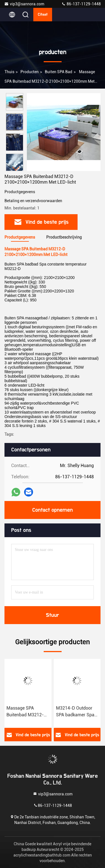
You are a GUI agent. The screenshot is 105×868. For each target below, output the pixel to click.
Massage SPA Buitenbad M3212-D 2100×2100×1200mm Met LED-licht (28, 712)
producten (30, 72)
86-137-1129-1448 (81, 4)
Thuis (9, 72)
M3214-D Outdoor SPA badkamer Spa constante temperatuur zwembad (75, 712)
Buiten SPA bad (59, 72)
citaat (43, 15)
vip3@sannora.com (24, 4)
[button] (16, 169)
